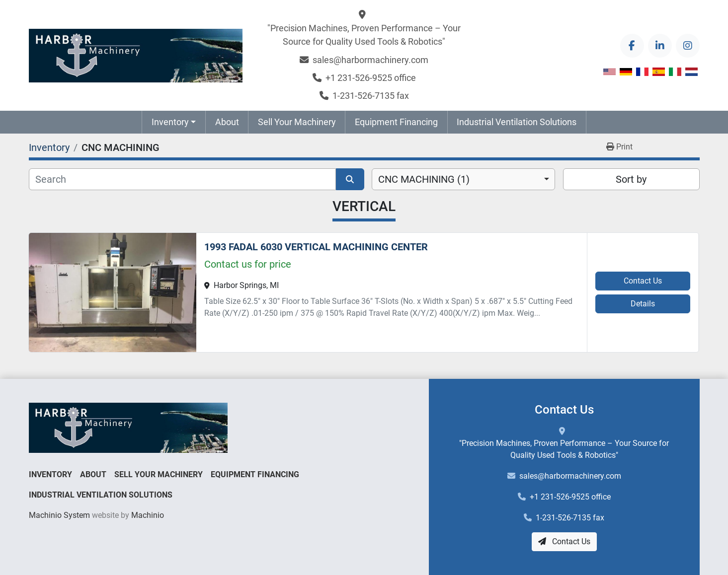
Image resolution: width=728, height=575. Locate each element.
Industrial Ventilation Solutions (517, 122)
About (227, 122)
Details (643, 304)
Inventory (170, 122)
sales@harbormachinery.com (370, 60)
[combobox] (463, 179)
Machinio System (59, 515)
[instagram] (688, 46)
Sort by (631, 179)
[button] (174, 122)
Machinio (148, 515)
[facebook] (632, 46)
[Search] (183, 179)
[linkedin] (660, 46)
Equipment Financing (396, 122)
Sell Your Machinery (297, 122)
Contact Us (643, 281)
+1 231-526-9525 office (371, 78)
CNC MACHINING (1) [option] (424, 179)
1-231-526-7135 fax (371, 96)
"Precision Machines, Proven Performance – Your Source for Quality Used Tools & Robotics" (364, 35)
